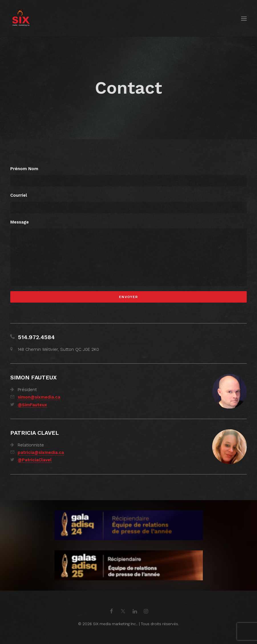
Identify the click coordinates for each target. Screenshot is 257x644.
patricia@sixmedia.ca (41, 452)
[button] (244, 18)
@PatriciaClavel (35, 460)
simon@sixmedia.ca (39, 397)
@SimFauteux (32, 405)
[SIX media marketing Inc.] (21, 18)
